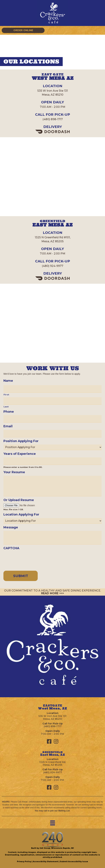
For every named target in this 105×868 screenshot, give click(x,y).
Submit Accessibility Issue (74, 862)
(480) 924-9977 (52, 266)
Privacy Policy (24, 862)
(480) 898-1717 (53, 119)
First (6, 395)
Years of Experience (20, 454)
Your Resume (14, 472)
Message (11, 527)
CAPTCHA (11, 548)
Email (8, 426)
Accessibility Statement (46, 862)
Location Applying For (21, 514)
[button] (23, 30)
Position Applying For (21, 441)
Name (8, 381)
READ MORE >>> (52, 593)
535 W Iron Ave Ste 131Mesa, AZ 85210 (52, 717)
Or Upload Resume (19, 500)
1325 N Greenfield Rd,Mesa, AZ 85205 (52, 764)
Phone (9, 412)
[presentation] (29, 558)
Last (6, 407)
